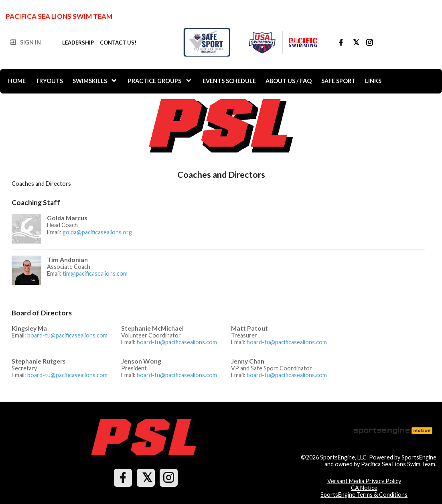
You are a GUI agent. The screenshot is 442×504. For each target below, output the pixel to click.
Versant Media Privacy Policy (364, 481)
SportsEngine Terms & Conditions (364, 495)
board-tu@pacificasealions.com (67, 335)
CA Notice (364, 488)
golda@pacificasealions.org (97, 232)
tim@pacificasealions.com (95, 273)
